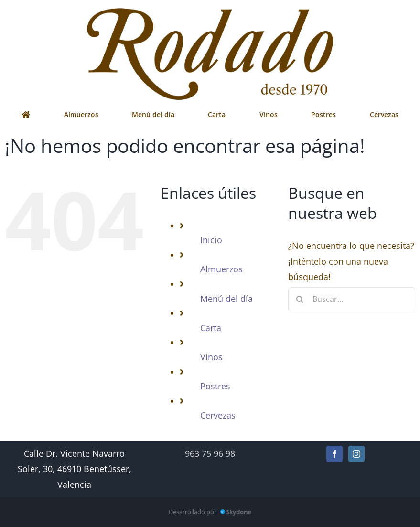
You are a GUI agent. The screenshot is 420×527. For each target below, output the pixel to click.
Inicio (211, 240)
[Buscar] (300, 299)
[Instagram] (356, 454)
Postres (215, 386)
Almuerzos (221, 269)
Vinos (211, 357)
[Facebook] (334, 454)
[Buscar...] (352, 299)
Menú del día (226, 299)
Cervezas (218, 415)
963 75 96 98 (210, 453)
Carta (211, 328)
